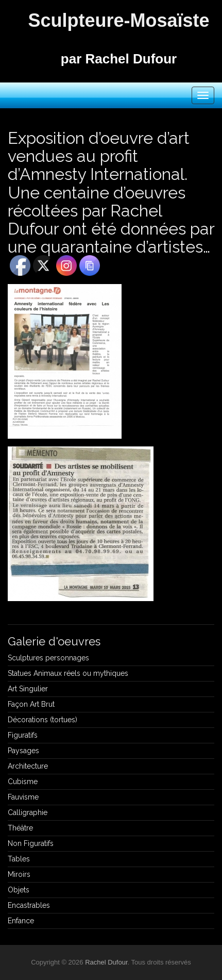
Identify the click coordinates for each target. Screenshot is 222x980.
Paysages (23, 751)
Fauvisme (23, 797)
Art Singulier (28, 689)
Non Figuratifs (31, 843)
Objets (19, 890)
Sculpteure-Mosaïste (118, 20)
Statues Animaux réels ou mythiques (68, 673)
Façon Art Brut (31, 704)
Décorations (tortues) (42, 720)
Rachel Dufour (106, 962)
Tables (19, 859)
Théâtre (20, 828)
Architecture (28, 766)
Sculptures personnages (48, 658)
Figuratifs (23, 735)
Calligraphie (28, 812)
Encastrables (29, 905)
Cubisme (23, 782)
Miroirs (19, 874)
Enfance (21, 921)
